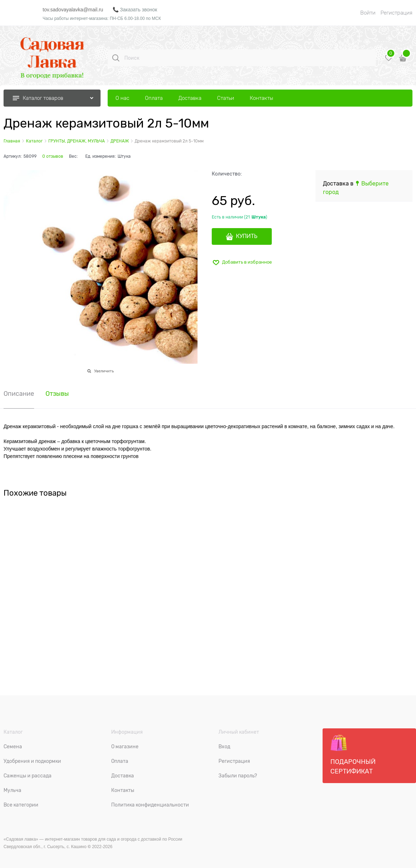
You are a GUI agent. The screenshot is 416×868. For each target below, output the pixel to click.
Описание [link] (19, 394)
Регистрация (396, 13)
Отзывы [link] (57, 394)
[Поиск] (116, 58)
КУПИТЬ (247, 236)
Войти (368, 13)
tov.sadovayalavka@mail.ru (73, 10)
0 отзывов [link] (53, 156)
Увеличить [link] (104, 371)
